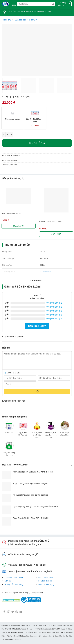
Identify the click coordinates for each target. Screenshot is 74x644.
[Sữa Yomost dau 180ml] (19, 196)
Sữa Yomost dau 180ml (11, 213)
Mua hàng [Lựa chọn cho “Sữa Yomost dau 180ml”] (18, 226)
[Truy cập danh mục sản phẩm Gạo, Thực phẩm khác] (65, 430)
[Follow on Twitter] (13, 612)
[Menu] (14, 4)
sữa (8, 165)
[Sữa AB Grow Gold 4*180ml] (56, 200)
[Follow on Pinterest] (17, 612)
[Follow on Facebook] (4, 612)
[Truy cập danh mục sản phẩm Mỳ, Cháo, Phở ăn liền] (23, 430)
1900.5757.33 (25, 565)
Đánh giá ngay (37, 326)
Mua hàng (37, 143)
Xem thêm (36, 280)
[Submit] (53, 4)
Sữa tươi (33, 20)
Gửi (37, 392)
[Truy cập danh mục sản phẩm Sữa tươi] (9, 429)
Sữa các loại (20, 20)
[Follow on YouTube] (21, 612)
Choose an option (13, 119)
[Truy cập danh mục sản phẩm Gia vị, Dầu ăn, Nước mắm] (37, 431)
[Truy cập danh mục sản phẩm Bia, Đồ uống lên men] (9, 450)
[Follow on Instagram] (9, 612)
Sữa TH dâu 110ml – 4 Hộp (35, 120)
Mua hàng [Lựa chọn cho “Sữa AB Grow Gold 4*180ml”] (56, 234)
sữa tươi (14, 165)
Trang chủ (7, 20)
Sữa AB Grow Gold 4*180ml (51, 222)
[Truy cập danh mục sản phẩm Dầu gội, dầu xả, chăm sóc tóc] (51, 431)
